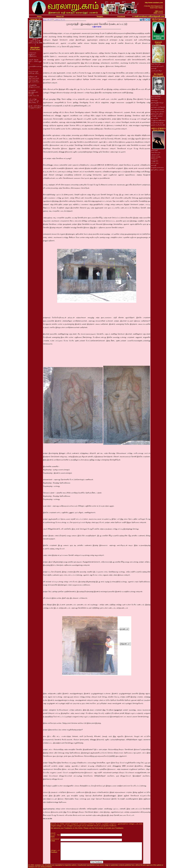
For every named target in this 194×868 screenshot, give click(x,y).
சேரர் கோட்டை (156, 64)
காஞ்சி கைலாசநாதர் (157, 123)
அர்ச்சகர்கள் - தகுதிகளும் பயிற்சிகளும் (33, 54)
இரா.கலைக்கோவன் (158, 109)
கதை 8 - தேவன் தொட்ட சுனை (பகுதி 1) (35, 61)
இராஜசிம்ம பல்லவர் (158, 170)
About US (60, 16)
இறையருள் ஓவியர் (157, 114)
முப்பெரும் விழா (157, 71)
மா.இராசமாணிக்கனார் (158, 120)
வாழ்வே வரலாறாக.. (158, 167)
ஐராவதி (154, 68)
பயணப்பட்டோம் (60, 20)
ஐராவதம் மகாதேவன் (158, 107)
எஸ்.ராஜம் (155, 100)
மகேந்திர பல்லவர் (157, 116)
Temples (100, 16)
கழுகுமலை (155, 161)
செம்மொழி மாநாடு (157, 66)
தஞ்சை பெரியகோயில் (158, 125)
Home (39, 16)
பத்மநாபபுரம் (155, 155)
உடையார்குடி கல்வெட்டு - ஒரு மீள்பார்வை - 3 (34, 101)
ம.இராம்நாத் (97, 27)
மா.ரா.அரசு (155, 105)
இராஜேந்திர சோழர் (157, 103)
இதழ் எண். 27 (47, 20)
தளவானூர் (155, 150)
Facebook (121, 16)
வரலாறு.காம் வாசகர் (158, 111)
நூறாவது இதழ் (156, 96)
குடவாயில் (155, 118)
